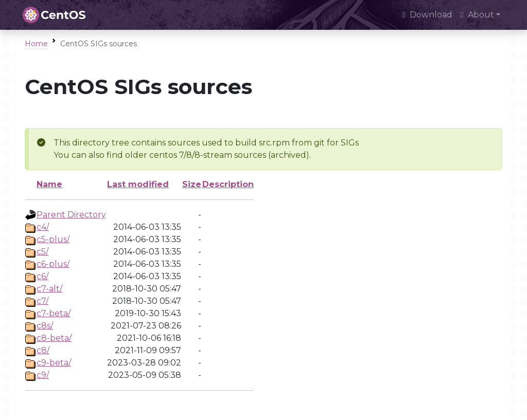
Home (36, 44)
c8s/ (45, 326)
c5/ (42, 252)
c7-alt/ (49, 289)
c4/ (43, 227)
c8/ (43, 350)
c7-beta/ (54, 313)
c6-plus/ (53, 264)
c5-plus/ (53, 239)
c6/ (42, 276)
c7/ (42, 301)
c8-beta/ (54, 338)
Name (49, 184)
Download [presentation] (427, 15)
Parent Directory (71, 215)
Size (192, 184)
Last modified (138, 184)
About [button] (477, 15)
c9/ (43, 375)
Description (228, 184)
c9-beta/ (54, 363)
